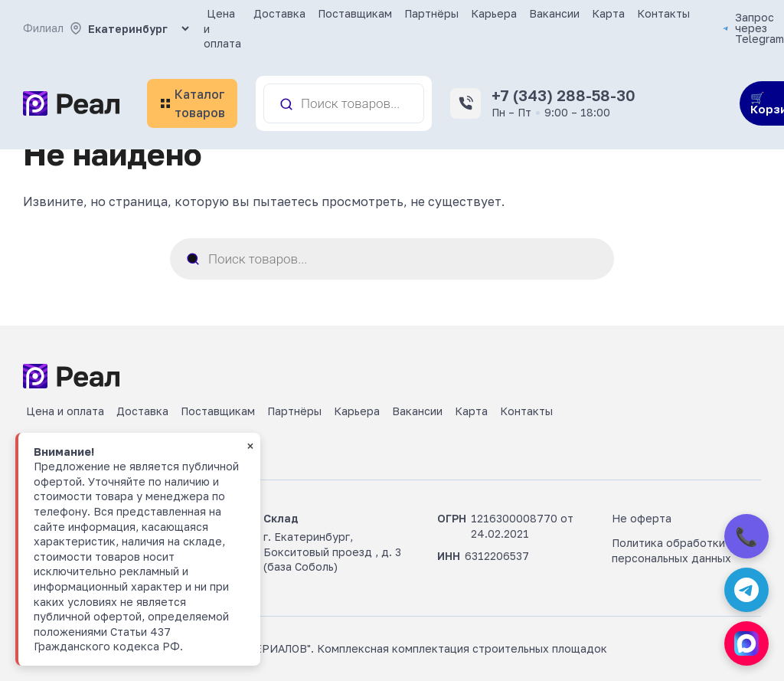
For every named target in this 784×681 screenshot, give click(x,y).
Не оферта (642, 518)
